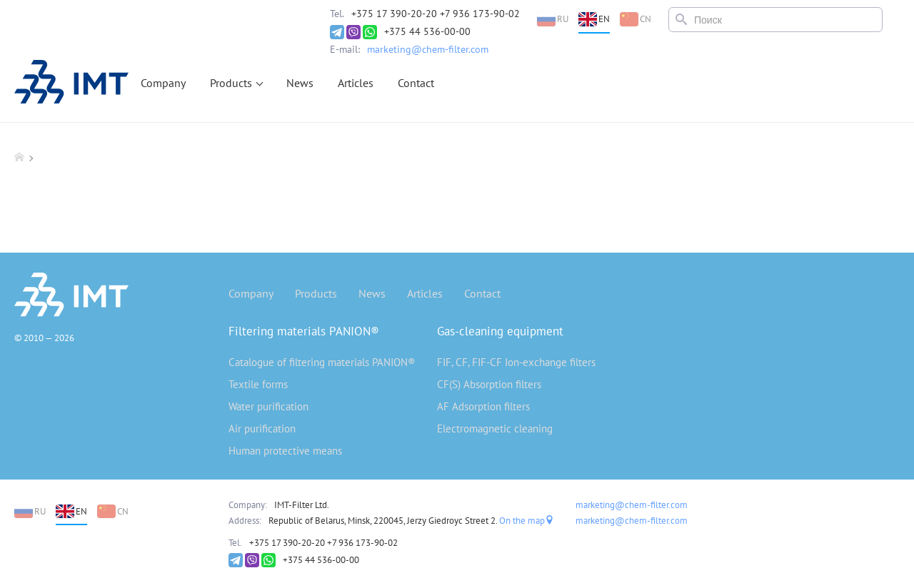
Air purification (262, 429)
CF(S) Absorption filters (489, 384)
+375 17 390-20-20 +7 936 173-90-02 (436, 14)
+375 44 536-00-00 (427, 31)
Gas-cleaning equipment (500, 331)
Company (163, 83)
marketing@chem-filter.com (428, 49)
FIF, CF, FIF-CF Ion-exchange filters (516, 362)
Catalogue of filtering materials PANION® (322, 362)
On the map (527, 521)
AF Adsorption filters (483, 406)
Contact (416, 83)
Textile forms (258, 384)
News (300, 83)
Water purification (268, 406)
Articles (356, 83)
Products (231, 83)
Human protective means (285, 451)
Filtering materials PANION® (304, 331)
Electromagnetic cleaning (495, 429)
